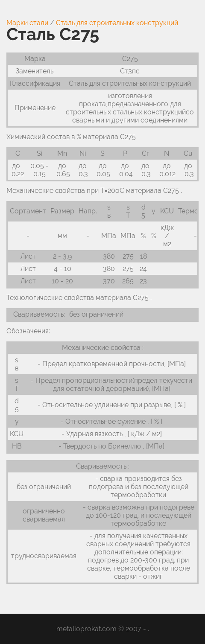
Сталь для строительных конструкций (117, 23)
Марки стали (27, 23)
